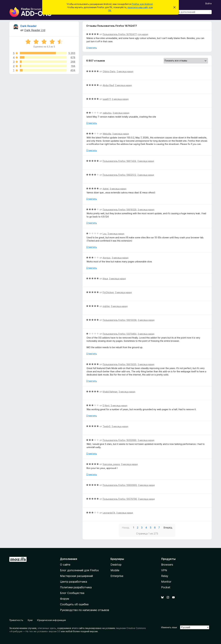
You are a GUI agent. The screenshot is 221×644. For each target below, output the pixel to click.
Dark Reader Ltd (35, 30)
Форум (65, 599)
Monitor (166, 582)
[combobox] (190, 12)
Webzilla (107, 134)
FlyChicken (108, 292)
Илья (105, 279)
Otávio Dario (109, 71)
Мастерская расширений (76, 576)
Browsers (167, 565)
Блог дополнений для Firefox (79, 570)
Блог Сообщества (72, 593)
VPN (164, 570)
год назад (143, 34)
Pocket (166, 587)
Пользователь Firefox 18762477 (120, 34)
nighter (106, 306)
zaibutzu (107, 113)
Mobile (115, 570)
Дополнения (69, 559)
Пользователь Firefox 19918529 (120, 210)
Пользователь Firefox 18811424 (119, 161)
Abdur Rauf (108, 85)
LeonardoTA (109, 513)
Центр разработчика (74, 582)
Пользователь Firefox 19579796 (120, 499)
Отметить (92, 48)
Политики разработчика (76, 587)
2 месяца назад (125, 71)
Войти (208, 3)
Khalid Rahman (110, 392)
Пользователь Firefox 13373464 (120, 334)
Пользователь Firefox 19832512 (119, 175)
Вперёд (168, 528)
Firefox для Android (142, 4)
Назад (126, 528)
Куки (30, 620)
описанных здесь (47, 628)
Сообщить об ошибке (74, 604)
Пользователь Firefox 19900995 (120, 485)
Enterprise (117, 576)
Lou (105, 234)
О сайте (65, 565)
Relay (165, 576)
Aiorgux (107, 258)
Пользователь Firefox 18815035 (120, 364)
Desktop (116, 565)
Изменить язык (169, 627)
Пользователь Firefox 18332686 (120, 440)
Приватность (16, 620)
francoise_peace (111, 464)
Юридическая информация (51, 620)
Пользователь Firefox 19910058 (120, 320)
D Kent (106, 405)
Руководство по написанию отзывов (85, 610)
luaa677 (107, 99)
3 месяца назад (121, 113)
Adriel (106, 189)
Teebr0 (107, 426)
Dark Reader (29, 26)
